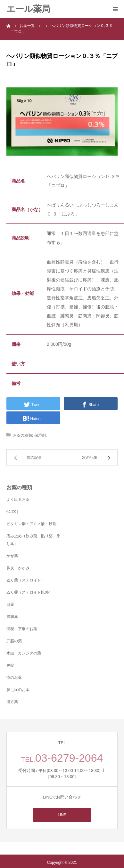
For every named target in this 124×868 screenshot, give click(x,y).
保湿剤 (40, 435)
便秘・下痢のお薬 (22, 629)
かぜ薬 (12, 556)
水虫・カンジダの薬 (24, 653)
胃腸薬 (12, 617)
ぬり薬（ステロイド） (26, 580)
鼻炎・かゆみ (18, 568)
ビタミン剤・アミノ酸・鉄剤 (31, 524)
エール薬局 (28, 9)
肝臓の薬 (14, 641)
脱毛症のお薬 (18, 690)
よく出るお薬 (18, 499)
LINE (62, 815)
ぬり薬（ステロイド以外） (29, 592)
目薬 (10, 604)
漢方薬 (12, 702)
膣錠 (10, 665)
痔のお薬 (14, 677)
